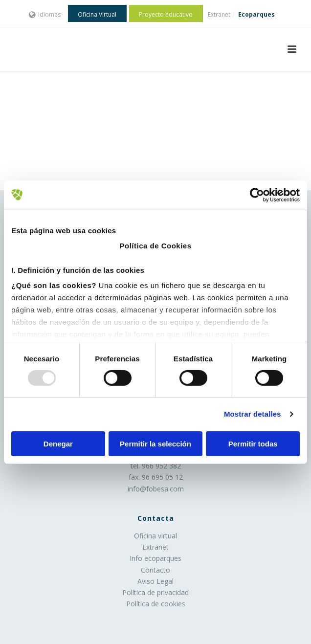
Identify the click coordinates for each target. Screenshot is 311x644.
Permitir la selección (155, 444)
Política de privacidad (155, 592)
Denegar (58, 444)
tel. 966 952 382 (156, 466)
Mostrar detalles (253, 414)
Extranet (155, 547)
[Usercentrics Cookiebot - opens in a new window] (257, 195)
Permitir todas (253, 444)
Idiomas (45, 14)
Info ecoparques (155, 558)
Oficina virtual (155, 536)
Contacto (155, 570)
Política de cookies (156, 604)
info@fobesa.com (156, 489)
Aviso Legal (155, 581)
